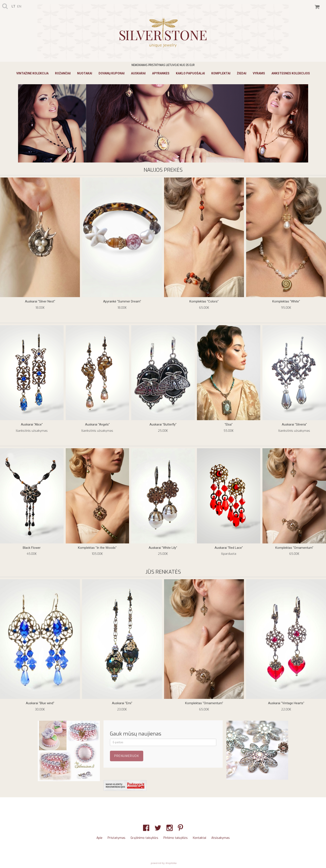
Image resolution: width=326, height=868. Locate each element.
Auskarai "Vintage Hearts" (286, 703)
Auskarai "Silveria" (294, 424)
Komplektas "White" (286, 301)
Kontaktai (200, 838)
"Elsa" (229, 424)
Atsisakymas (221, 838)
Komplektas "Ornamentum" (294, 548)
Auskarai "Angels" (97, 424)
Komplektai (221, 73)
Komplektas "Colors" (204, 301)
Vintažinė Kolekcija (32, 73)
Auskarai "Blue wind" (40, 703)
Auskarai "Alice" (32, 424)
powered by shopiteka (164, 863)
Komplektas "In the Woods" (97, 548)
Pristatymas (117, 838)
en (19, 6)
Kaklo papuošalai (190, 73)
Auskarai (138, 73)
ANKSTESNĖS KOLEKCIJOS (291, 73)
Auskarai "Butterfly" (163, 424)
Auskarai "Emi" (122, 703)
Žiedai (242, 73)
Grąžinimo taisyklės (144, 838)
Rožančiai (63, 73)
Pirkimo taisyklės (176, 838)
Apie (99, 838)
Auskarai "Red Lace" (229, 548)
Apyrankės (161, 73)
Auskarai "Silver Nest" (40, 301)
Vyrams (259, 73)
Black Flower (32, 548)
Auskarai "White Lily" (163, 548)
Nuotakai (85, 73)
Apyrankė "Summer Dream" (122, 301)
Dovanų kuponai (112, 73)
